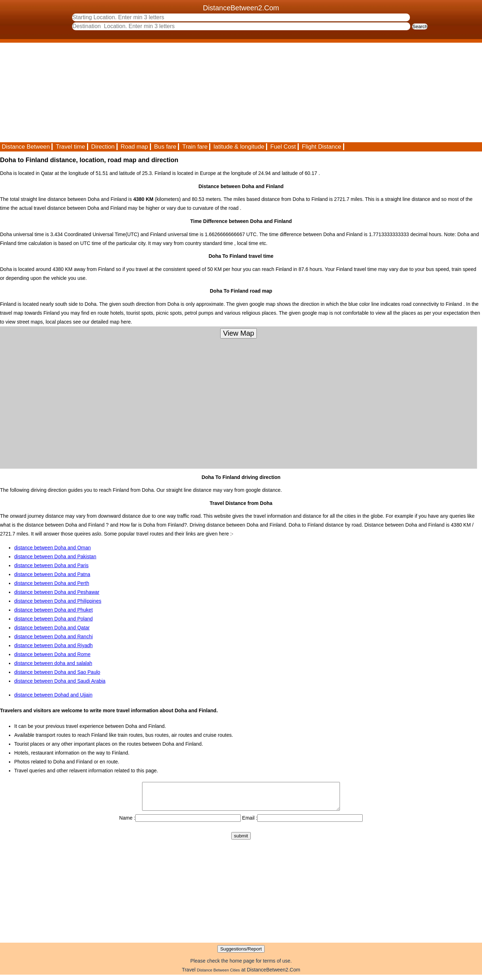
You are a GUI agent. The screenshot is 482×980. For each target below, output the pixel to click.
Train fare (195, 147)
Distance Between (26, 147)
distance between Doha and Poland (53, 619)
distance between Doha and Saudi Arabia (60, 681)
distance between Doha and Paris (51, 565)
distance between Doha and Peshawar (57, 592)
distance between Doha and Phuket (53, 610)
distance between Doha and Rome (52, 654)
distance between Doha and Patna (52, 574)
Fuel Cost (283, 147)
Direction (103, 147)
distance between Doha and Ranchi (53, 637)
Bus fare (165, 147)
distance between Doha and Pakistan (55, 556)
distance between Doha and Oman (53, 548)
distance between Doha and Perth (52, 583)
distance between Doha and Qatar (52, 628)
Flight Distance (322, 147)
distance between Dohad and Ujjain (53, 695)
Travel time (70, 147)
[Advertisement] (213, 92)
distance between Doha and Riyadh (53, 645)
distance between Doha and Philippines (58, 601)
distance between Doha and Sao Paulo (57, 672)
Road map (134, 147)
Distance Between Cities (218, 975)
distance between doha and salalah (53, 663)
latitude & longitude (239, 147)
